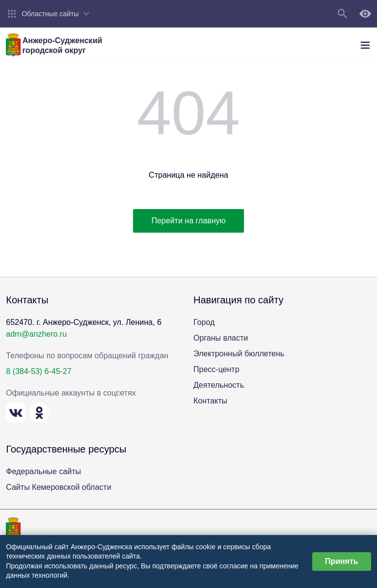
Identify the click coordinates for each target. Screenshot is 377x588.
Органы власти (221, 338)
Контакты (210, 401)
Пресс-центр (216, 369)
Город (204, 322)
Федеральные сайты (43, 471)
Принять (342, 561)
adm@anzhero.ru (36, 334)
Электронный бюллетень (239, 354)
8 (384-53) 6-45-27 (39, 371)
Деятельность (219, 385)
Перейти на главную (188, 221)
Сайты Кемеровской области (58, 487)
